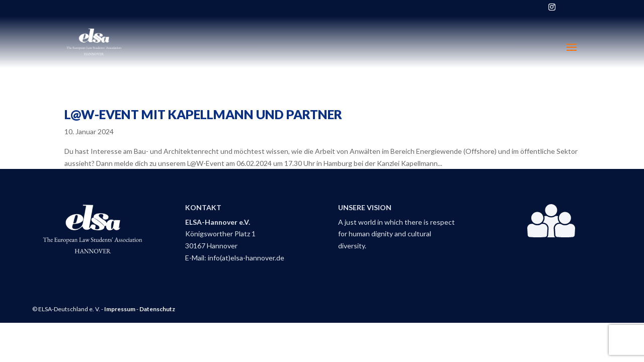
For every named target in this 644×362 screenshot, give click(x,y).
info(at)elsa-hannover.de (246, 258)
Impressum (120, 309)
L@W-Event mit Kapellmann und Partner (203, 114)
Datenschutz (157, 309)
